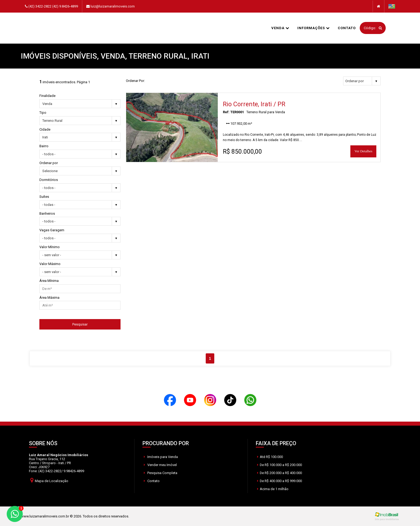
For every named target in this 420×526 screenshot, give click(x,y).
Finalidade (47, 96)
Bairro (44, 146)
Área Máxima (49, 298)
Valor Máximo (50, 264)
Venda (280, 28)
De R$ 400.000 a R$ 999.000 (280, 481)
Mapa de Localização (49, 480)
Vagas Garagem (52, 230)
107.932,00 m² (239, 124)
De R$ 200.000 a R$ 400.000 (280, 473)
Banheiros (47, 213)
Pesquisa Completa (161, 473)
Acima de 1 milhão (273, 489)
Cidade (45, 129)
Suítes (44, 197)
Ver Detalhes (363, 151)
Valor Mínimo (50, 247)
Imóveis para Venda (161, 457)
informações (314, 28)
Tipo (43, 113)
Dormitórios (49, 180)
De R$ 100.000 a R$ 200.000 (280, 465)
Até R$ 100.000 (270, 457)
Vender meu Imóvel (160, 465)
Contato (347, 28)
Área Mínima (49, 281)
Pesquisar (80, 324)
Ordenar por (49, 163)
